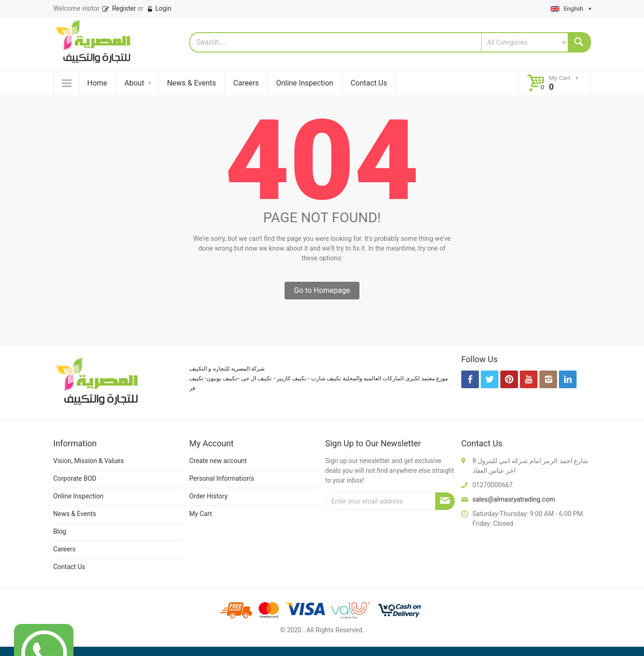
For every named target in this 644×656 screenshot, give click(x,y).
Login (159, 8)
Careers (246, 83)
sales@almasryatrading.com (514, 499)
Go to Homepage (322, 290)
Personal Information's (222, 478)
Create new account (218, 461)
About (135, 83)
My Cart (201, 514)
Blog (60, 531)
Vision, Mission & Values (89, 461)
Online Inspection (305, 83)
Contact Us (369, 83)
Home (97, 83)
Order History (208, 496)
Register (118, 8)
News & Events (191, 83)
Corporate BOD (75, 478)
